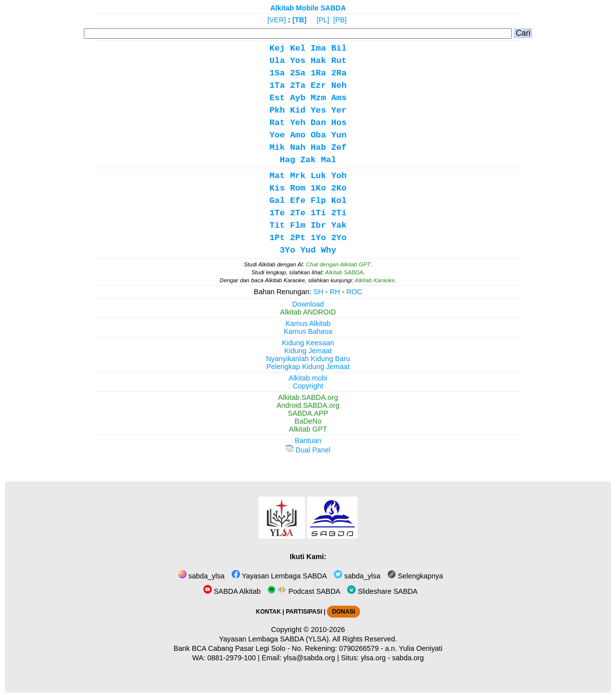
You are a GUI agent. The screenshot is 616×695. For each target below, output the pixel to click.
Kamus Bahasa (308, 331)
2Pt (298, 238)
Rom (298, 188)
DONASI (343, 612)
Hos (339, 123)
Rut (339, 61)
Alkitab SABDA (344, 272)
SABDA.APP (308, 413)
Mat (277, 176)
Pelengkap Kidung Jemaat (308, 367)
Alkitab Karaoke (375, 280)
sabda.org (408, 658)
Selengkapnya (415, 576)
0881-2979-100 (232, 658)
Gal (277, 201)
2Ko (339, 188)
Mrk (298, 176)
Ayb (298, 98)
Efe (298, 201)
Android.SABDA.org (308, 405)
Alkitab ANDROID (308, 312)
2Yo (339, 238)
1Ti (318, 213)
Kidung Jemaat (308, 351)
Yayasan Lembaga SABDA (279, 576)
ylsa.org (373, 658)
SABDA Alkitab (232, 591)
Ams (339, 98)
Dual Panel (308, 450)
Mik (277, 148)
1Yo (318, 238)
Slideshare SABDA (382, 591)
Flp (318, 201)
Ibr (318, 225)
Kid (298, 110)
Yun (339, 135)
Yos (298, 61)
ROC (354, 292)
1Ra (318, 73)
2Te (298, 213)
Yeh (298, 123)
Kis (277, 188)
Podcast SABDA (304, 591)
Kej (277, 48)
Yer (339, 110)
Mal (329, 160)
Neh (339, 86)
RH (335, 292)
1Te (277, 213)
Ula (277, 61)
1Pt (277, 238)
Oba (318, 135)
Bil (339, 48)
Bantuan (308, 441)
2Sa (298, 73)
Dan (318, 123)
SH (318, 292)
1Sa (277, 73)
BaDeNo (308, 421)
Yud (308, 250)
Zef (339, 148)
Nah (298, 148)
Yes (318, 110)
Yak (339, 225)
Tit (277, 225)
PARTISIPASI (304, 612)
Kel (298, 48)
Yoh (339, 176)
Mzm (318, 98)
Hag (287, 160)
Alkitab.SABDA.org (308, 397)
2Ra (339, 73)
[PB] (340, 20)
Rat (277, 123)
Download (308, 304)
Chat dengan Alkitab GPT (338, 264)
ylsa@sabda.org (309, 658)
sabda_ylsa (201, 576)
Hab (318, 148)
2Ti (339, 213)
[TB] (299, 20)
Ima (318, 48)
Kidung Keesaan (308, 343)
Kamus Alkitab (308, 323)
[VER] (277, 20)
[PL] (323, 20)
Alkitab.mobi (308, 378)
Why (329, 250)
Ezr (318, 86)
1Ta (277, 86)
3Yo (287, 250)
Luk (318, 176)
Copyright (308, 386)
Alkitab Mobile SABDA (308, 8)
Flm (298, 225)
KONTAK (268, 612)
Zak (308, 160)
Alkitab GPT (308, 429)
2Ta (298, 86)
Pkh (277, 110)
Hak (318, 61)
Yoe (277, 135)
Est (277, 98)
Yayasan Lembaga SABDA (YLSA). (275, 639)
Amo (298, 135)
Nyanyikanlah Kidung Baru (308, 359)
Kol (339, 201)
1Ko (318, 188)
